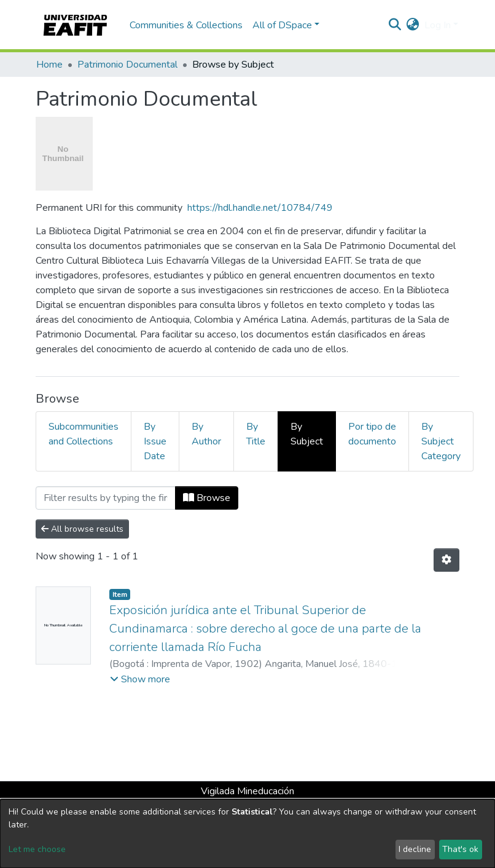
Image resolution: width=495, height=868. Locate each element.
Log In (438, 25)
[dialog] (247, 834)
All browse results (82, 529)
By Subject (307, 434)
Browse (207, 498)
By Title (256, 434)
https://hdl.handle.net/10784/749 (260, 208)
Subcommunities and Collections (84, 434)
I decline (415, 849)
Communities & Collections (186, 25)
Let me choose (37, 849)
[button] (413, 25)
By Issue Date (155, 441)
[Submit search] (395, 25)
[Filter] (106, 498)
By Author (206, 434)
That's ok (460, 849)
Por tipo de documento (372, 434)
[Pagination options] (446, 560)
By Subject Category (441, 441)
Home (49, 65)
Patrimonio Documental (127, 65)
